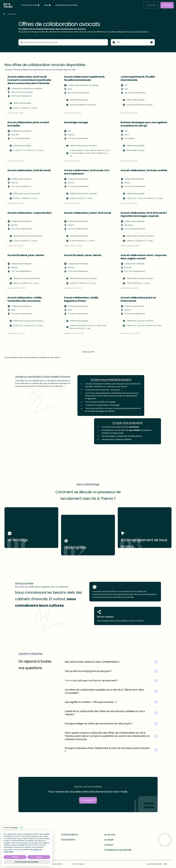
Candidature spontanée (66, 5)
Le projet (109, 840)
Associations (68, 840)
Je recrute (151, 5)
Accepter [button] (39, 857)
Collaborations (69, 835)
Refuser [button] (15, 857)
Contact (167, 5)
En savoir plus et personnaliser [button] (27, 862)
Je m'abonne (88, 800)
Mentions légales (78, 864)
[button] (30, 5)
